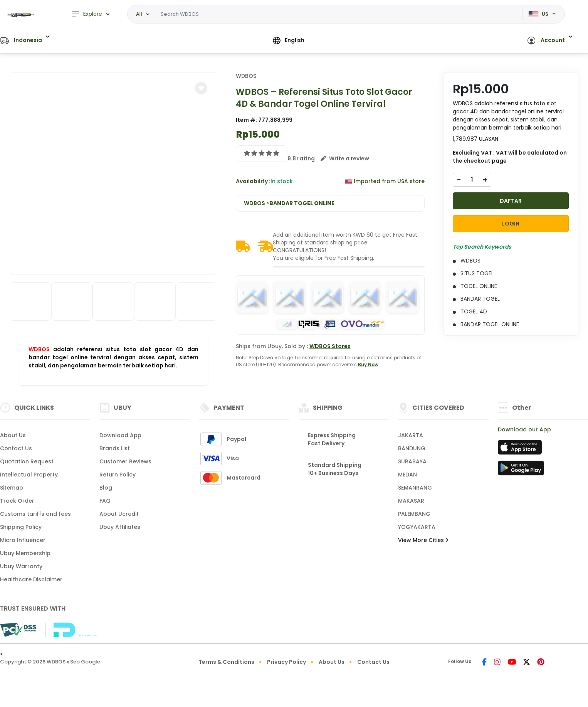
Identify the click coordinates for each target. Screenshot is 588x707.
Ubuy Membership (25, 553)
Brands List (115, 448)
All (139, 14)
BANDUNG (412, 448)
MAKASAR (411, 501)
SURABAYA (412, 461)
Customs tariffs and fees (35, 514)
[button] (25, 41)
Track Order (17, 501)
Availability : (253, 181)
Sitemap (12, 488)
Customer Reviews (125, 461)
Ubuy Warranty (21, 566)
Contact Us (16, 448)
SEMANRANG (415, 488)
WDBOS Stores (330, 346)
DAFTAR (511, 201)
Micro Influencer (23, 540)
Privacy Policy (286, 662)
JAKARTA (411, 435)
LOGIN (511, 224)
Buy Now (368, 364)
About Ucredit (119, 514)
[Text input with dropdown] (339, 14)
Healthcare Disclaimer (31, 579)
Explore (87, 14)
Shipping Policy (21, 527)
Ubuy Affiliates (120, 527)
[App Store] (521, 449)
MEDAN (407, 475)
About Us (13, 435)
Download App (120, 435)
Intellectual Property (29, 475)
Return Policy (118, 475)
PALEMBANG (414, 514)
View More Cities (423, 540)
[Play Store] (521, 470)
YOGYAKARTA (417, 527)
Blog (106, 488)
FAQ (105, 501)
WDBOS (39, 349)
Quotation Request (27, 461)
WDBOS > (289, 203)
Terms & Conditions (226, 662)
